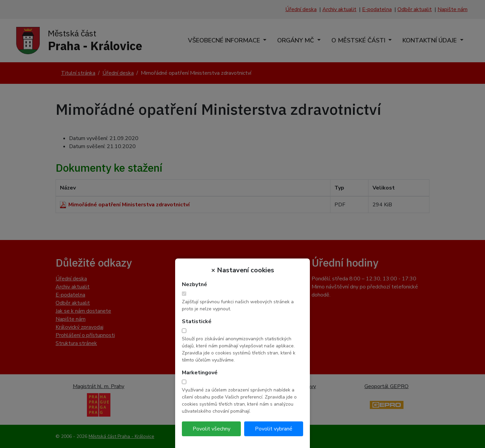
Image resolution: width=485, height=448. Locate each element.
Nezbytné (195, 284)
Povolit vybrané (274, 429)
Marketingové (200, 373)
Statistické (197, 321)
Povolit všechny (212, 429)
